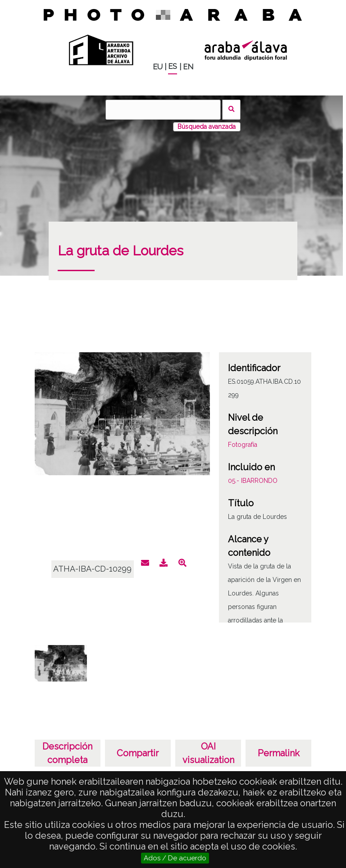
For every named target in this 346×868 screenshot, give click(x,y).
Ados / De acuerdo (175, 858)
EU (158, 67)
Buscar (231, 110)
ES (173, 66)
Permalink (279, 753)
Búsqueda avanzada (207, 127)
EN (188, 67)
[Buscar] (163, 110)
